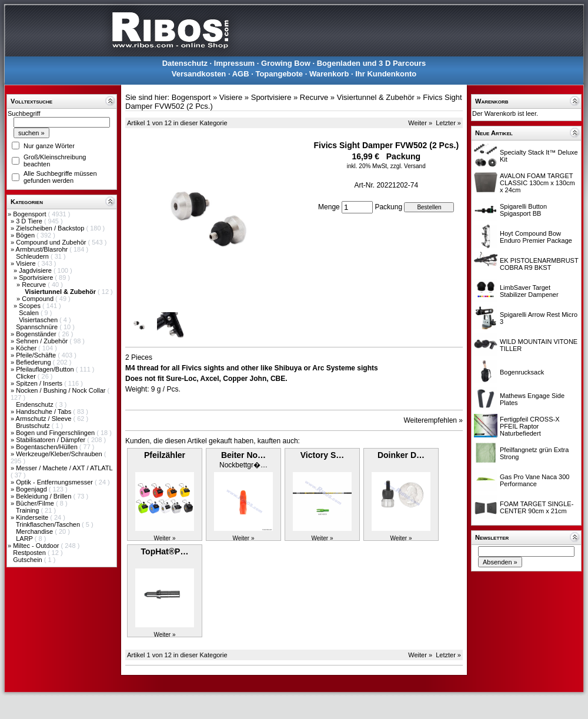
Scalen (30, 313)
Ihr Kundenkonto (386, 74)
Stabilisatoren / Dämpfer (51, 440)
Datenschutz (185, 63)
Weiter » (420, 123)
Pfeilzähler (165, 455)
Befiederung (34, 362)
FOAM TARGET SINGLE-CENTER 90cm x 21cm (537, 507)
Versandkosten (199, 74)
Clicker (27, 376)
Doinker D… (401, 455)
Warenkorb (329, 74)
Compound (39, 299)
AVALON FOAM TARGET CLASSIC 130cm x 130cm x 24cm (537, 183)
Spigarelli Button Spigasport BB (523, 210)
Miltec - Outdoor (37, 546)
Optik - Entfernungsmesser (55, 482)
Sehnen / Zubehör (43, 341)
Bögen (26, 235)
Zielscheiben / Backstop (51, 228)
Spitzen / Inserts (40, 383)
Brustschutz (34, 426)
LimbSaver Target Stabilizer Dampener (529, 291)
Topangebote (279, 74)
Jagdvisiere (36, 270)
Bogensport (30, 214)
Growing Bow (286, 63)
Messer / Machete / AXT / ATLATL (64, 468)
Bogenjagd (32, 489)
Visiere (26, 263)
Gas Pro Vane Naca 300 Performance (534, 480)
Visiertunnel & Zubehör (376, 97)
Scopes (31, 306)
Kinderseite (33, 517)
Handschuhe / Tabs (44, 412)
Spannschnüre (38, 327)
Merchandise (35, 531)
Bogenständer (37, 334)
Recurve (35, 285)
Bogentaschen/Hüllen (48, 447)
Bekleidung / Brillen (44, 496)
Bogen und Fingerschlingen (56, 433)
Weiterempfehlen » (434, 420)
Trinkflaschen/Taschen (49, 524)
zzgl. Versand (408, 166)
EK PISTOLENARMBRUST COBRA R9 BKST (539, 264)
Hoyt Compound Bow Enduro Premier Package (536, 237)
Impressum (234, 63)
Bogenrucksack (522, 372)
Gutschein (29, 560)
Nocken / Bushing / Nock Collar (61, 390)
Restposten (30, 553)
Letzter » (448, 123)
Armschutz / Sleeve (45, 419)
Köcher (27, 348)
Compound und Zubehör (52, 242)
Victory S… (322, 455)
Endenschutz (36, 404)
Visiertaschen (39, 320)
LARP (25, 539)
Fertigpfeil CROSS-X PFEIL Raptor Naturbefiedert (529, 426)
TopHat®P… (165, 551)
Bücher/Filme (36, 503)
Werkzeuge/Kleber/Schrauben (60, 454)
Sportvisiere (37, 277)
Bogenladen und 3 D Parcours (372, 63)
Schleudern (33, 256)
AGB (241, 74)
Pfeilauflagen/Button (46, 369)
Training (28, 510)
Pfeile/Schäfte (37, 355)
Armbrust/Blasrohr (43, 249)
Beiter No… (243, 455)
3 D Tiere (30, 221)
